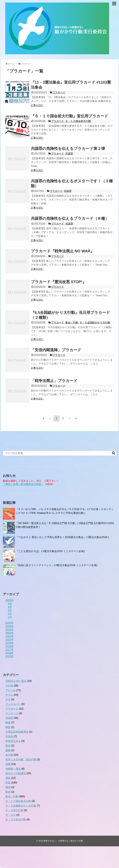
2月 (10, 614)
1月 (10, 617)
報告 (8, 727)
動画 (8, 723)
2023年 (10, 630)
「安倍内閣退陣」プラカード (56, 350)
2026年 (10, 600)
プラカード (59, 92)
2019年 (10, 643)
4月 (10, 607)
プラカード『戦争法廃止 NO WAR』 (63, 251)
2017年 (10, 650)
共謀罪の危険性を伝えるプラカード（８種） (70, 218)
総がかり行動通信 (16, 773)
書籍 (8, 750)
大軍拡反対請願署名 (17, 732)
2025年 (10, 623)
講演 (8, 787)
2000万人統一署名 (16, 681)
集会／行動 (72, 323)
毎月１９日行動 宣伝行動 (21, 759)
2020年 (10, 640)
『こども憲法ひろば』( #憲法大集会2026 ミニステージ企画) (50, 551)
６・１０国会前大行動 (78, 121)
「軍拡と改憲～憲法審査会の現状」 (23, 484)
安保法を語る (13, 741)
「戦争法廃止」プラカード (54, 381)
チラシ (9, 695)
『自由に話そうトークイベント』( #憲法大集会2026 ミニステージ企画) (57, 565)
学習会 (9, 736)
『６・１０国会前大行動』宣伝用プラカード (69, 116)
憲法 (8, 746)
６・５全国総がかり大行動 (95, 323)
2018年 (10, 646)
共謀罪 (69, 154)
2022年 (10, 633)
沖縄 (8, 764)
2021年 (10, 636)
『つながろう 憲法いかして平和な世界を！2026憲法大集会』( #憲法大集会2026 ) (62, 537)
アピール (11, 690)
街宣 (8, 783)
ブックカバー (13, 704)
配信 (8, 792)
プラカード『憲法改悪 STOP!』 (59, 282)
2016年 (10, 653)
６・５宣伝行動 (14, 810)
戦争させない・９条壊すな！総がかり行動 (63, 841)
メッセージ (12, 713)
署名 (8, 778)
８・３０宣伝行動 (16, 820)
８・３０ (11, 815)
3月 (10, 610)
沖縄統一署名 (13, 769)
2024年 (10, 626)
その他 (9, 686)
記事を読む (37, 105)
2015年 (10, 656)
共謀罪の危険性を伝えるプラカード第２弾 (68, 148)
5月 (10, 604)
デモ (8, 699)
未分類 (9, 755)
